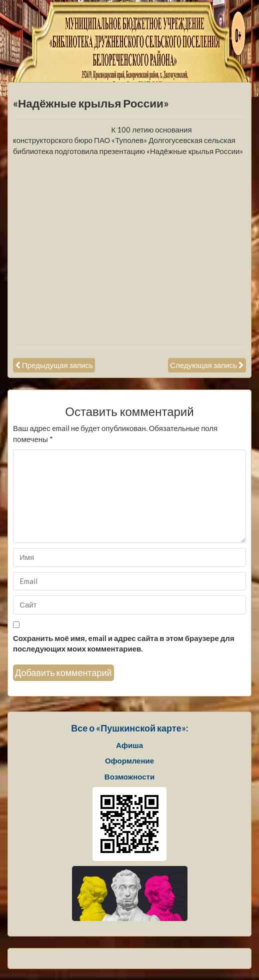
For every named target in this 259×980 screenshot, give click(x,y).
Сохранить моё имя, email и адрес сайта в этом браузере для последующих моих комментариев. (124, 643)
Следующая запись (203, 365)
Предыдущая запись (57, 365)
